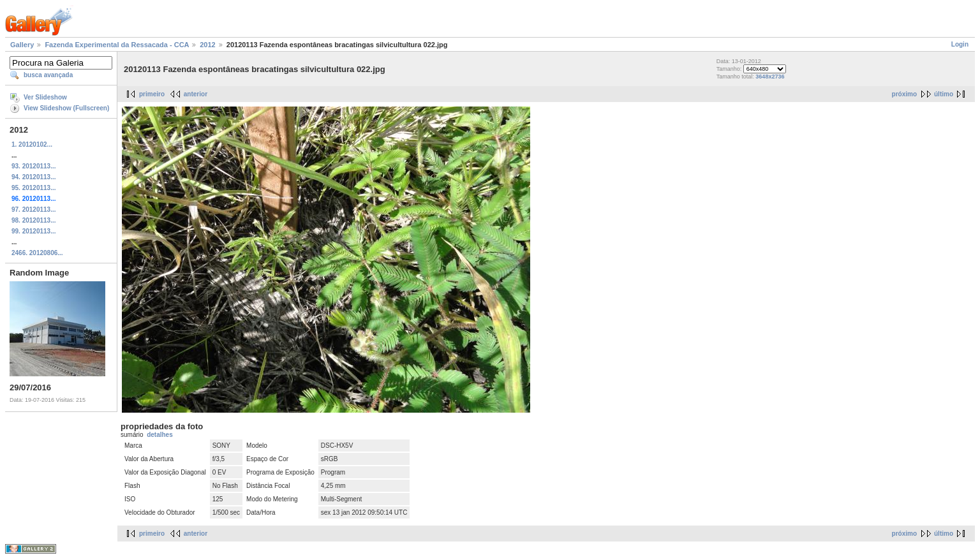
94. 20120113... (34, 177)
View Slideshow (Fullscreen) (66, 108)
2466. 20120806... (37, 253)
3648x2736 (770, 77)
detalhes (160, 435)
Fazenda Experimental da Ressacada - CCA (117, 45)
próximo (904, 94)
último (944, 94)
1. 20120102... (32, 144)
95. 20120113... (34, 188)
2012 (207, 45)
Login (960, 44)
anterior (196, 94)
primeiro (152, 94)
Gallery (22, 45)
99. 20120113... (34, 231)
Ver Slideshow (45, 97)
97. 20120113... (34, 210)
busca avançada (48, 75)
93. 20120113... (34, 166)
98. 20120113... (34, 220)
